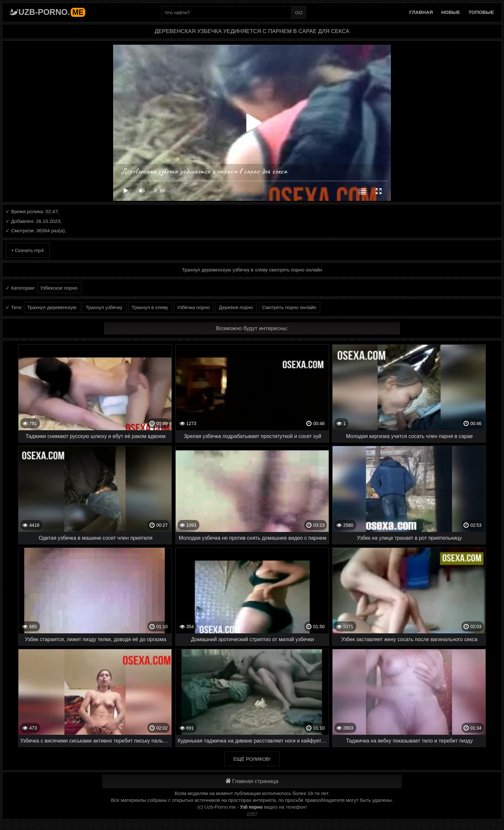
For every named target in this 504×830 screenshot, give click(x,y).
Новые (451, 12)
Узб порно (252, 807)
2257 (252, 814)
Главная (421, 12)
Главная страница (252, 781)
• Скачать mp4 (28, 250)
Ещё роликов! (252, 759)
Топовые (481, 12)
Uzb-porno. (52, 12)
